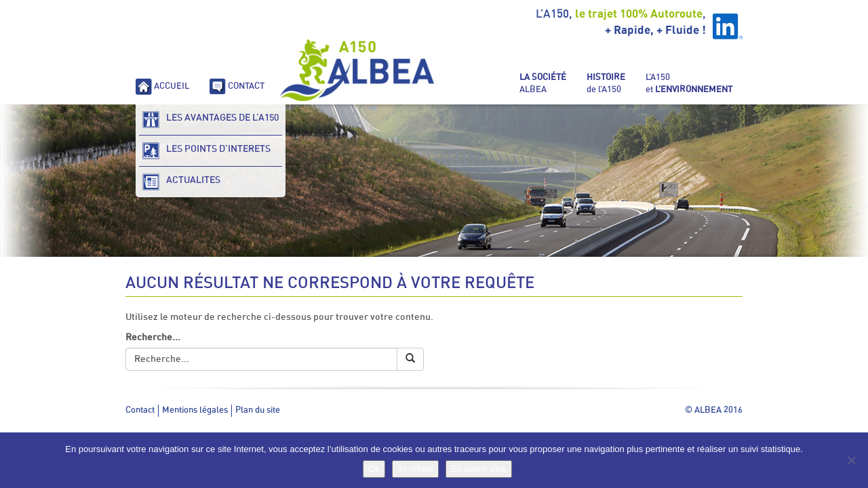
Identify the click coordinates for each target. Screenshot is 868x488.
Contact (140, 410)
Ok (374, 469)
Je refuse (415, 469)
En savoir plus (479, 469)
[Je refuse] (851, 460)
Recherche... (153, 338)
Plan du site (258, 410)
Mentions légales (195, 410)
